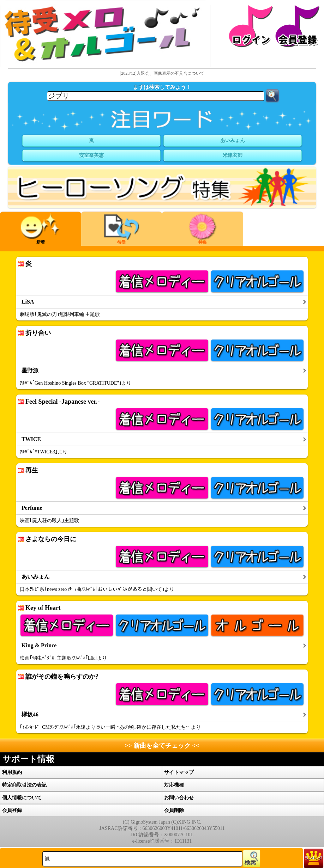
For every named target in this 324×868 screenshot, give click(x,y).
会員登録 (12, 810)
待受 (122, 229)
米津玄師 (233, 155)
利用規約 (12, 772)
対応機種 (174, 785)
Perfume (32, 508)
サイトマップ (179, 772)
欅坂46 (30, 715)
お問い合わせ (179, 798)
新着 (41, 229)
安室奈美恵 (91, 155)
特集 (203, 229)
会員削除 (174, 810)
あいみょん (233, 140)
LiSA (28, 302)
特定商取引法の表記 (24, 785)
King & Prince (39, 646)
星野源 (30, 371)
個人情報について (22, 798)
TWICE (31, 439)
